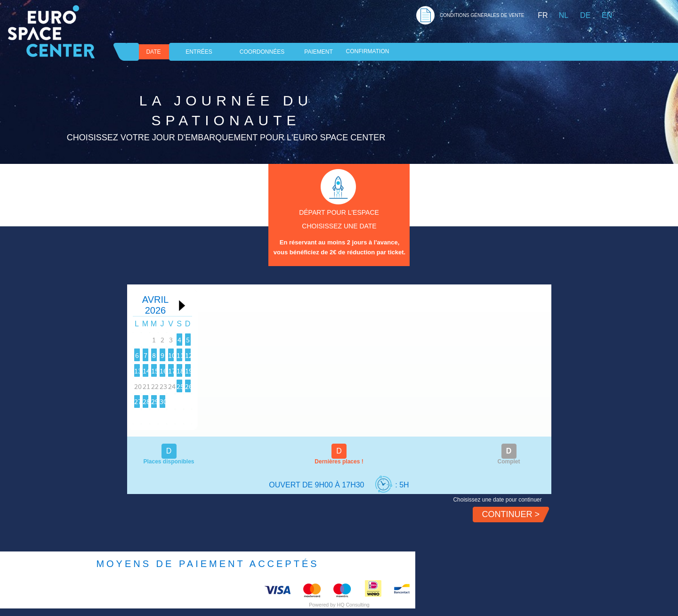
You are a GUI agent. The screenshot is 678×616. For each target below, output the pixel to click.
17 (178, 385)
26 (234, 401)
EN (607, 15)
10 (178, 370)
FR (543, 15)
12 (234, 370)
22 (319, 385)
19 (234, 385)
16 (149, 385)
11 (206, 370)
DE (585, 15)
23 (149, 401)
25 (206, 401)
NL (564, 15)
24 (178, 401)
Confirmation (368, 51)
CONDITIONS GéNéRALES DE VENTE (482, 15)
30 (149, 416)
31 (178, 416)
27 (262, 401)
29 (319, 401)
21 (291, 385)
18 (206, 385)
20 (262, 385)
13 (262, 370)
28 (291, 401)
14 (291, 370)
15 (319, 370)
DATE (153, 52)
